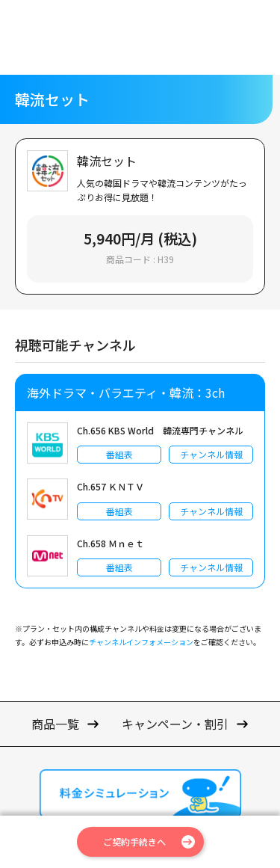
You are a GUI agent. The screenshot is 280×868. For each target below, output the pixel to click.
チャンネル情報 (211, 454)
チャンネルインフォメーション (141, 642)
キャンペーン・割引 (175, 724)
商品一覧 (55, 724)
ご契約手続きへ (134, 841)
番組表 (119, 454)
